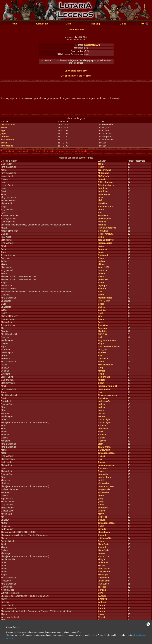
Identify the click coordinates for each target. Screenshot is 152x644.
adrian (4, 143)
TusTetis (102, 587)
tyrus (100, 197)
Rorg (100, 368)
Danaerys (103, 468)
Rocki (101, 374)
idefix (101, 200)
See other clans (76, 29)
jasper (4, 134)
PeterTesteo (104, 569)
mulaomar (103, 562)
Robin (101, 167)
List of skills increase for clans (76, 76)
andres (101, 404)
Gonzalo (102, 590)
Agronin (102, 605)
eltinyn (101, 559)
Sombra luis (104, 377)
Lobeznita (103, 429)
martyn (101, 410)
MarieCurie (103, 544)
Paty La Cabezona (107, 228)
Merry (101, 514)
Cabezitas (103, 325)
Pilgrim (101, 343)
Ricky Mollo (104, 572)
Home (14, 24)
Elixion (101, 511)
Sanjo (101, 283)
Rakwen (102, 441)
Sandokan (103, 249)
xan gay (102, 222)
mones (4, 127)
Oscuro (102, 413)
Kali (100, 292)
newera (102, 553)
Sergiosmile (104, 489)
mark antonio (7, 140)
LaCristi (102, 602)
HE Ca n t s (104, 556)
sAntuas (102, 596)
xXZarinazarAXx (92, 45)
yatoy (101, 499)
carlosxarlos (7, 146)
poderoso (103, 279)
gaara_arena (104, 447)
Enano (101, 295)
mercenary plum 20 (108, 386)
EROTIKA (103, 334)
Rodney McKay (105, 234)
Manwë (101, 416)
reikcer (101, 380)
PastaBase (103, 584)
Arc (100, 213)
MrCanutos (103, 173)
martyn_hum (104, 477)
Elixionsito (103, 483)
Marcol (101, 371)
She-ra (101, 307)
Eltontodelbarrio (106, 185)
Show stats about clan (76, 71)
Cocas (101, 304)
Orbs (68, 24)
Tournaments (41, 24)
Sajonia (102, 310)
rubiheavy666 (105, 538)
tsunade (102, 179)
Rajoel (101, 471)
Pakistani (103, 328)
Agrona (102, 611)
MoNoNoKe (104, 176)
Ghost (101, 383)
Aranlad (102, 426)
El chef (101, 617)
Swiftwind (103, 216)
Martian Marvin (105, 365)
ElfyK (101, 432)
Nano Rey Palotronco (109, 346)
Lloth (100, 444)
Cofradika (103, 231)
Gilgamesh (103, 578)
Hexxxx (102, 456)
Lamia (101, 252)
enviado (102, 529)
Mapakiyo (103, 575)
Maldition (103, 331)
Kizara (101, 614)
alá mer (102, 164)
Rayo (100, 313)
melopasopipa (105, 243)
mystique (103, 286)
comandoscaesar (107, 453)
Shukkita (102, 203)
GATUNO (102, 599)
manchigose (104, 194)
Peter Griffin (104, 267)
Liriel (100, 316)
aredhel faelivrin (106, 240)
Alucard (102, 535)
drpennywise (104, 170)
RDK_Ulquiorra (105, 182)
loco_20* (102, 349)
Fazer (101, 322)
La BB (101, 480)
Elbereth (102, 289)
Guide (123, 24)
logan (3, 131)
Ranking (96, 24)
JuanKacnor (104, 581)
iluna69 (102, 273)
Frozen (101, 565)
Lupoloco (103, 188)
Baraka (101, 438)
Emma (101, 541)
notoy (101, 496)
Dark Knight (104, 419)
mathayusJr (104, 401)
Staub (101, 258)
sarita (101, 246)
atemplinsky (104, 532)
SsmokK (102, 353)
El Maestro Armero (107, 395)
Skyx (100, 593)
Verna (101, 237)
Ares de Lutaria (106, 206)
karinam (5, 137)
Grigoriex (103, 517)
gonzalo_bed (104, 219)
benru (101, 209)
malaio (101, 261)
